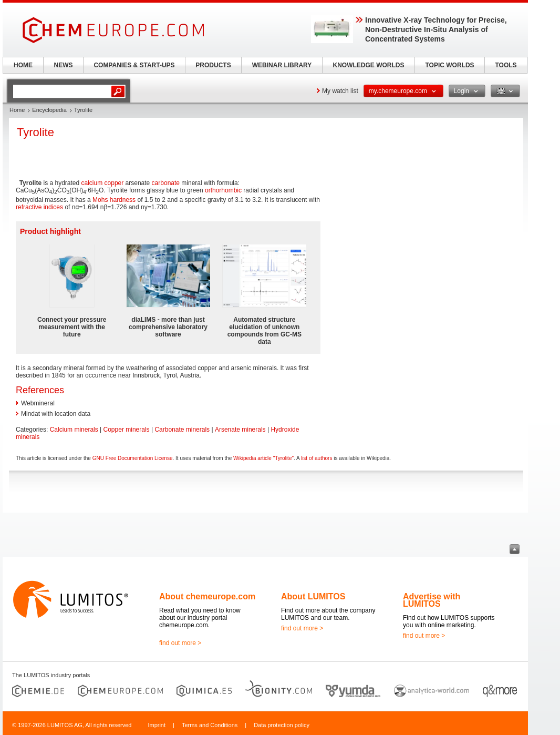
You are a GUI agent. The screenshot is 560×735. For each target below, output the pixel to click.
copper (114, 183)
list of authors (317, 458)
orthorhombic (223, 190)
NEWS (64, 65)
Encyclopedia (49, 110)
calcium (92, 183)
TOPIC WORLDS (449, 65)
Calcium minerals (74, 430)
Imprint (157, 725)
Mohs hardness (114, 200)
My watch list (340, 91)
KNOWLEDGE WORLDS (369, 65)
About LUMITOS (313, 596)
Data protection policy (282, 725)
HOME (23, 65)
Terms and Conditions (210, 725)
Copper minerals (127, 430)
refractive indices (39, 207)
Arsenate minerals (240, 430)
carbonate (166, 183)
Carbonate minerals (182, 430)
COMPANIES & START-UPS (134, 65)
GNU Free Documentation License (133, 458)
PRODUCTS (213, 65)
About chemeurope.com (207, 596)
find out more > (180, 643)
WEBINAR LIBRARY (282, 65)
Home (17, 110)
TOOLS (506, 65)
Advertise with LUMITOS (432, 600)
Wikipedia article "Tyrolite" (263, 458)
